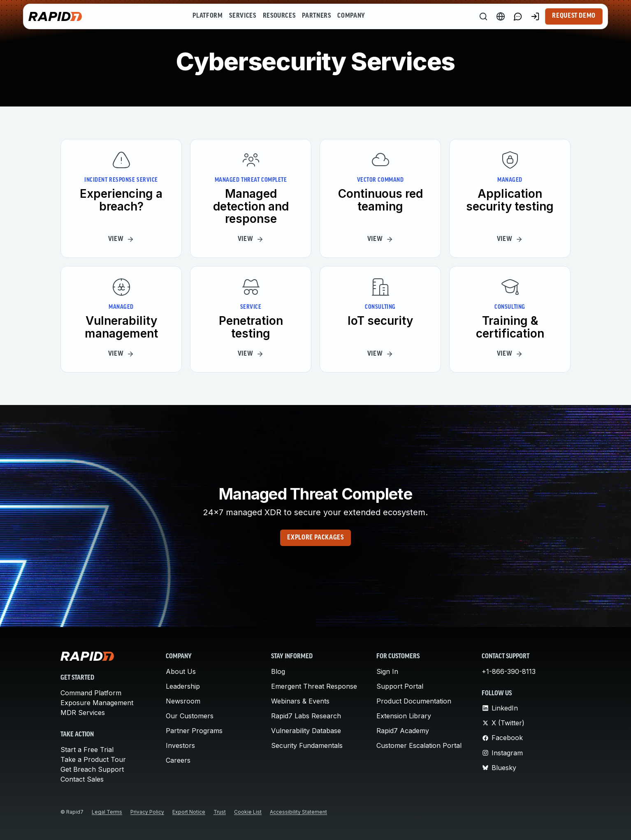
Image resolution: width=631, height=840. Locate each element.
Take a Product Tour (93, 759)
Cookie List (248, 812)
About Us (181, 671)
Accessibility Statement (298, 812)
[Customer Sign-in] (535, 16)
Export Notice (189, 812)
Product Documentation (414, 701)
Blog (278, 671)
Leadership (183, 686)
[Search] (483, 16)
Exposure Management (97, 703)
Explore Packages (315, 538)
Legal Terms (107, 812)
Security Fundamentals (307, 745)
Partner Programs (194, 731)
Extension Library (404, 716)
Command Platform (91, 693)
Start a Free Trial (87, 750)
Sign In (387, 671)
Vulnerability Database (306, 731)
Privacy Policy (147, 812)
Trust (220, 812)
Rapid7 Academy (403, 731)
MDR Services (83, 713)
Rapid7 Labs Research (306, 716)
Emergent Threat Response (314, 686)
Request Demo (574, 16)
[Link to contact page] (518, 16)
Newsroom (183, 701)
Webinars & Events (300, 701)
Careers (178, 760)
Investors (180, 745)
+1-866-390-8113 (509, 671)
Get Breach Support (92, 769)
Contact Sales (82, 779)
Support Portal (400, 686)
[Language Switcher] (501, 16)
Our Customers (190, 716)
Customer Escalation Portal (419, 745)
